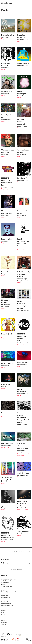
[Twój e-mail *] (14, 563)
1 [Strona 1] (10, 551)
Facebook (4, 620)
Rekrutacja (4, 615)
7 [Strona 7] (20, 551)
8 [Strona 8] (21, 551)
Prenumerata (5, 601)
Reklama (4, 611)
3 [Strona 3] (13, 551)
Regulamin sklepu (6, 603)
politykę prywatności (17, 569)
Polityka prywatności (7, 605)
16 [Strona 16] (30, 551)
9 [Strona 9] (23, 551)
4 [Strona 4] (15, 551)
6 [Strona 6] (18, 551)
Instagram (4, 622)
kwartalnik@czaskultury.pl (8, 592)
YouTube (4, 624)
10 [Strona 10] (25, 551)
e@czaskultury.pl (6, 597)
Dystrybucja (5, 613)
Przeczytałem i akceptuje (12, 569)
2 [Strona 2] (11, 551)
